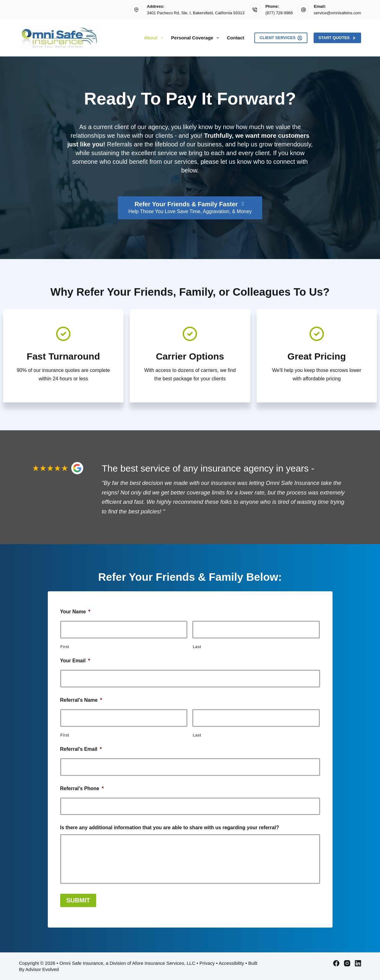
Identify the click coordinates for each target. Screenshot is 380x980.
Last (197, 647)
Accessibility (231, 963)
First (65, 647)
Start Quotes (337, 38)
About (155, 38)
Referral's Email (81, 749)
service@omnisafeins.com (338, 13)
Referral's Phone (82, 788)
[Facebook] (336, 963)
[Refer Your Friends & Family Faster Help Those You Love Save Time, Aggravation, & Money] (190, 208)
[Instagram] (347, 963)
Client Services (281, 38)
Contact (235, 38)
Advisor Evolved (42, 969)
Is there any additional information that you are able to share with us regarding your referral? (170, 828)
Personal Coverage (197, 38)
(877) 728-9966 (279, 13)
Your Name (75, 612)
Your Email (75, 661)
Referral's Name (81, 700)
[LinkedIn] (358, 963)
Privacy (207, 963)
